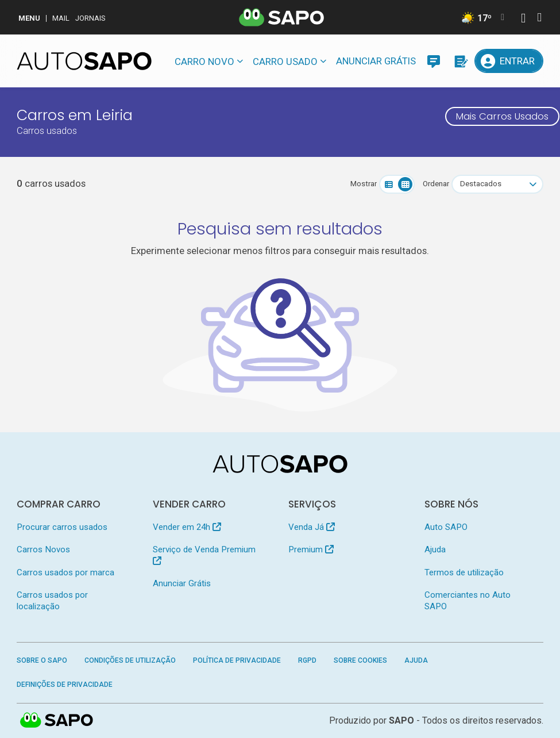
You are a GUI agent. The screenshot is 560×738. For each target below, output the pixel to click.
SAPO (401, 720)
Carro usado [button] (285, 61)
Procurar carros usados (62, 527)
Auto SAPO (446, 527)
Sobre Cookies (360, 660)
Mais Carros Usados (503, 116)
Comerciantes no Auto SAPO (468, 600)
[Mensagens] (434, 61)
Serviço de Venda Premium (204, 554)
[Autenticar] (523, 19)
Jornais (90, 18)
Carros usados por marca (65, 572)
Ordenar (436, 184)
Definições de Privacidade (65, 685)
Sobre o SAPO (42, 660)
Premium (311, 549)
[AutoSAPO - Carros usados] (84, 61)
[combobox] (497, 184)
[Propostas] (460, 61)
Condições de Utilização (130, 660)
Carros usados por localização (52, 600)
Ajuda (435, 549)
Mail (61, 18)
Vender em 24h (187, 527)
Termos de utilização (464, 572)
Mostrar (364, 184)
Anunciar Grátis (376, 61)
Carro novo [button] (204, 61)
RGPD (307, 660)
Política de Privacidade (237, 660)
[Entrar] (509, 61)
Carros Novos (43, 549)
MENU (29, 18)
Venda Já (312, 527)
